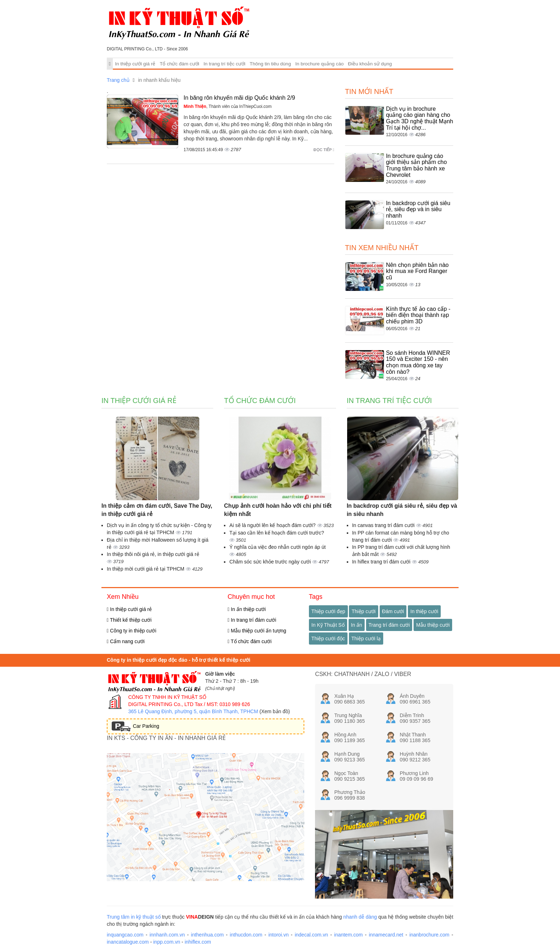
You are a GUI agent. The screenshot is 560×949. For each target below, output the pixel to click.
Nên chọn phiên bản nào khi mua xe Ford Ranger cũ (417, 271)
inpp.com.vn (167, 942)
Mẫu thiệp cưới (433, 625)
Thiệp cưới (363, 611)
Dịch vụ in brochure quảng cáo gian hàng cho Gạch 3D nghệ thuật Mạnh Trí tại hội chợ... (420, 118)
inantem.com (349, 935)
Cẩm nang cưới (126, 641)
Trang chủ (118, 80)
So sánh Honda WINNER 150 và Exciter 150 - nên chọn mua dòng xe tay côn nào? (418, 362)
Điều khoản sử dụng (370, 64)
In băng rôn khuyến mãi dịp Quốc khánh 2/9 (239, 98)
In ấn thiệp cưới (247, 609)
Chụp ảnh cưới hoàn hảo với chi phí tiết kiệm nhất (278, 510)
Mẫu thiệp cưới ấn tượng (257, 631)
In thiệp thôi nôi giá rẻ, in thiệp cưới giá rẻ (153, 554)
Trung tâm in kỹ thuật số (134, 917)
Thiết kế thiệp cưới (129, 620)
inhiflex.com (198, 942)
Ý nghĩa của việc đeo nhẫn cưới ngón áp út (277, 547)
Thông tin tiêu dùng (270, 64)
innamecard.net (386, 935)
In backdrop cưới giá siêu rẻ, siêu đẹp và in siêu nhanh (418, 209)
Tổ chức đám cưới (179, 64)
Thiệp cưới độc (328, 639)
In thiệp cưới (424, 611)
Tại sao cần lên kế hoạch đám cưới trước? (277, 533)
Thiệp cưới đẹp (328, 611)
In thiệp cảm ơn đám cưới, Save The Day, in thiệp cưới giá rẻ (157, 510)
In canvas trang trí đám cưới (384, 525)
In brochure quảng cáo (320, 64)
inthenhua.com (207, 935)
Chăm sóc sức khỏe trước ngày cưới (271, 562)
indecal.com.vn (311, 935)
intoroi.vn (278, 935)
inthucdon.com (246, 935)
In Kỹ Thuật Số (328, 625)
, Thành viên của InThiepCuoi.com (228, 106)
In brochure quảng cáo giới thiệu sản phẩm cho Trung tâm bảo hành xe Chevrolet (416, 165)
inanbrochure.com (429, 935)
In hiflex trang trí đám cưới (382, 562)
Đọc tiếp (324, 150)
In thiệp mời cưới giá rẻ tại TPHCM (146, 569)
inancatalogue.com (128, 942)
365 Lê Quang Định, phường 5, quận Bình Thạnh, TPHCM (193, 711)
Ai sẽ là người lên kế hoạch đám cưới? (273, 525)
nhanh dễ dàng (360, 917)
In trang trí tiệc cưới (224, 64)
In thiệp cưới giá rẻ (135, 64)
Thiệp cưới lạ (366, 639)
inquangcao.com (125, 935)
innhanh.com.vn (167, 935)
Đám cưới (393, 611)
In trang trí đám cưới (252, 620)
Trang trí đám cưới (389, 625)
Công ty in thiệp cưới (132, 631)
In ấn (357, 625)
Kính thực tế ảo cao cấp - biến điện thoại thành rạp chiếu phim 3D (418, 315)
